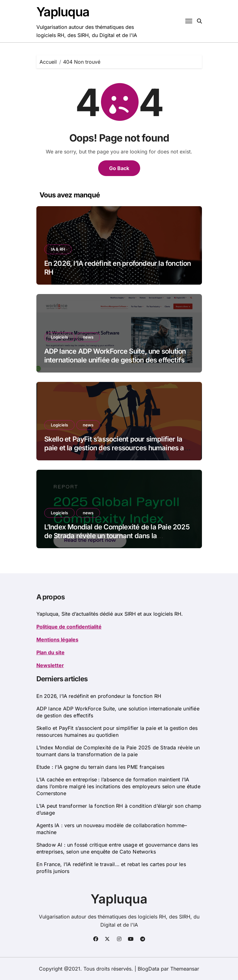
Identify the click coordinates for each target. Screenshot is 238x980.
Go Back (119, 168)
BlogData (148, 969)
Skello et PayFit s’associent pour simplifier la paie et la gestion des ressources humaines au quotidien (116, 448)
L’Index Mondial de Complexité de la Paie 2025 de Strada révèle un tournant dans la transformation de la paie (117, 536)
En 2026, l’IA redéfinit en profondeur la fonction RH (99, 696)
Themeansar (185, 969)
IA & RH (58, 249)
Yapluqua (63, 12)
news (88, 337)
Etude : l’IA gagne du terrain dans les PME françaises (100, 767)
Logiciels (59, 337)
